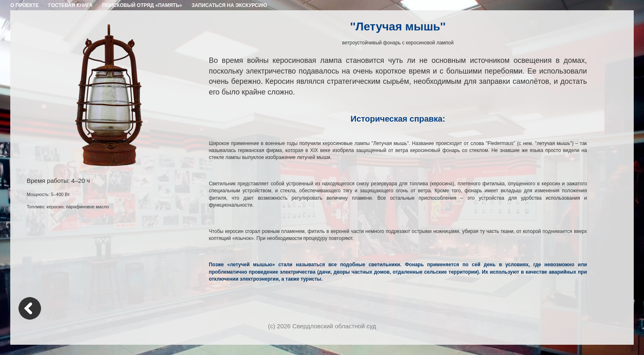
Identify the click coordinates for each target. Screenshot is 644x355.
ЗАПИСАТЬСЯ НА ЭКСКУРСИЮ (230, 5)
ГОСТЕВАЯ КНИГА (71, 5)
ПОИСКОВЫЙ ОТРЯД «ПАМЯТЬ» (142, 5)
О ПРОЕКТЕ (24, 5)
